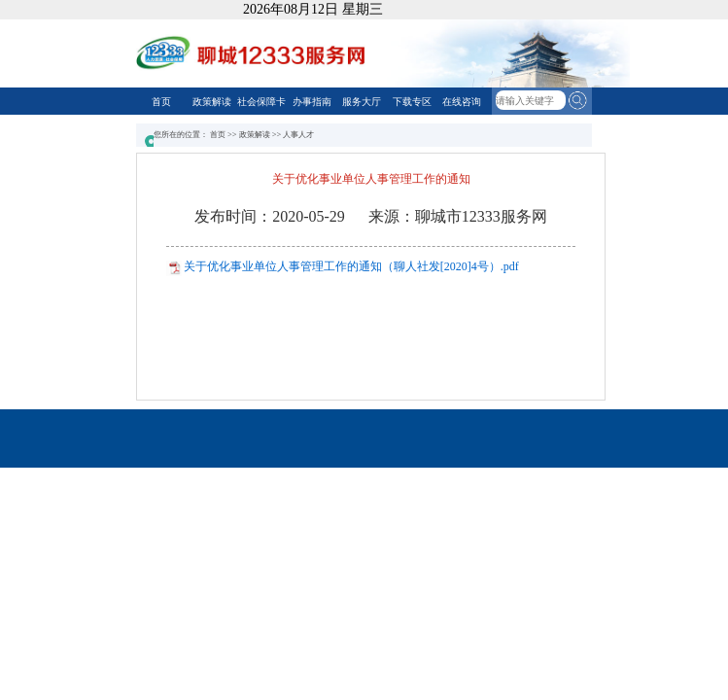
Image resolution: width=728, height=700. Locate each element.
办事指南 (312, 102)
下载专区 (412, 102)
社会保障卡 (261, 102)
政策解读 (212, 102)
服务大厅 (362, 102)
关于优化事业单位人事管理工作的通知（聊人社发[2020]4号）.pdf (351, 266)
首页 (161, 102)
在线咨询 (462, 102)
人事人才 (298, 135)
